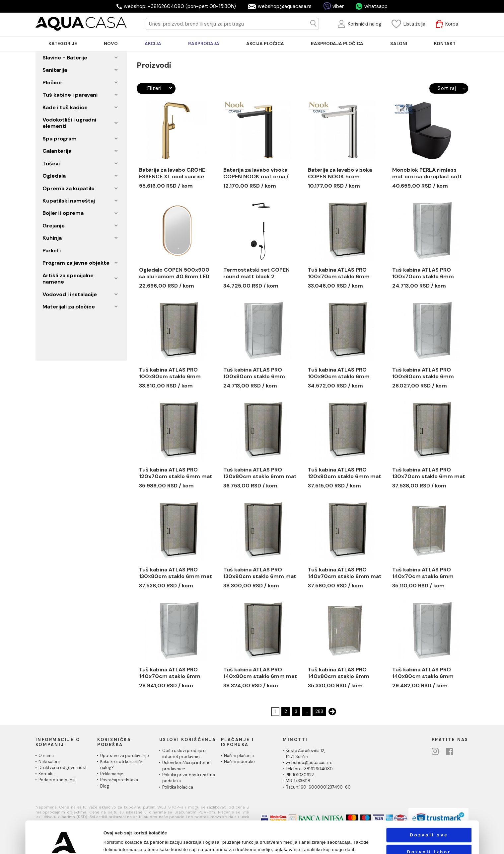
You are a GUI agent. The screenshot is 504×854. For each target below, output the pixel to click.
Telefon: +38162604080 (309, 769)
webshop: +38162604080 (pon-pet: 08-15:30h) (180, 6)
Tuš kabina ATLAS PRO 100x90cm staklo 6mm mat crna (339, 373)
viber (338, 6)
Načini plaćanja (239, 756)
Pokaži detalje (342, 842)
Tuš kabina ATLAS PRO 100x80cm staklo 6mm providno (254, 373)
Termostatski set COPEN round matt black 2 (256, 273)
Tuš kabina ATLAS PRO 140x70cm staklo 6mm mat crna (345, 573)
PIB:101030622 (300, 775)
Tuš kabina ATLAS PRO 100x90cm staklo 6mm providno (423, 373)
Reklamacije (112, 774)
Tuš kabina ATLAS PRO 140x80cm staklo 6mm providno (339, 673)
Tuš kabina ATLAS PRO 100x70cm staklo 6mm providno (423, 273)
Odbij (429, 835)
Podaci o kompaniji (57, 780)
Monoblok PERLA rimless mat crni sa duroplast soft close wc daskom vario (427, 173)
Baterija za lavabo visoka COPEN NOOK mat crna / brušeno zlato (256, 173)
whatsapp (376, 6)
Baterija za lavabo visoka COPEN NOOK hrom (340, 173)
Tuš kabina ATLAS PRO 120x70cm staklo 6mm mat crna (176, 473)
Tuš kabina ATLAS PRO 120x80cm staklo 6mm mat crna (260, 473)
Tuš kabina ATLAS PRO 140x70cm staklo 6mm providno (423, 573)
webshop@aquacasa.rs (285, 6)
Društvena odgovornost (63, 768)
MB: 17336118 (298, 781)
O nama (46, 756)
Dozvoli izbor (429, 818)
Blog (105, 786)
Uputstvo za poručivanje (124, 756)
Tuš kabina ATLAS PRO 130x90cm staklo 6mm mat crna (260, 573)
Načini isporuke (239, 762)
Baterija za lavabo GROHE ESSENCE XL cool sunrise (172, 173)
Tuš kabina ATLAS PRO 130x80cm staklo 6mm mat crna (176, 573)
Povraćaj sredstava (119, 780)
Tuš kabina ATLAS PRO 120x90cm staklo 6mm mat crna (345, 473)
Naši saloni (49, 762)
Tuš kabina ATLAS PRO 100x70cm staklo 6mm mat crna (339, 273)
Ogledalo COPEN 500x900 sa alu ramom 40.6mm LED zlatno (174, 273)
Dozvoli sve (429, 801)
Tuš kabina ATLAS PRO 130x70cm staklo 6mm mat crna (429, 473)
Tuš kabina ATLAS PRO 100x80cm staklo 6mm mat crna (170, 373)
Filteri (160, 88)
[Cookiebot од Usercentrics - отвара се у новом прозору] (64, 842)
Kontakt (46, 774)
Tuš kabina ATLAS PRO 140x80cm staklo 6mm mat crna (260, 673)
